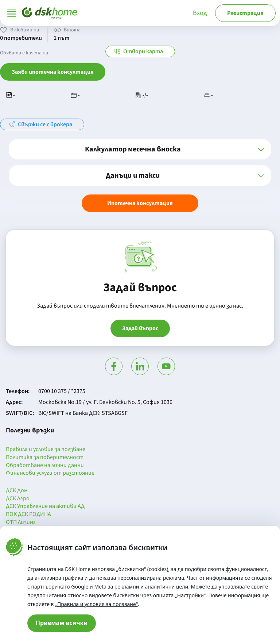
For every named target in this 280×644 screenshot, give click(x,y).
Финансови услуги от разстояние (50, 473)
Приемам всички (62, 623)
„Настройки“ (190, 595)
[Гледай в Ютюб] (166, 366)
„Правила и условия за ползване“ (96, 604)
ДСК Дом (17, 491)
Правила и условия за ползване (46, 450)
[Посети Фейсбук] (114, 366)
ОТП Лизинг (21, 522)
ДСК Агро (18, 499)
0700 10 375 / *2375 (62, 391)
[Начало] (50, 13)
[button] (140, 149)
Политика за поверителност (45, 458)
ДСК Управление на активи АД (45, 506)
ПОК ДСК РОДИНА (28, 514)
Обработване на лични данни (45, 466)
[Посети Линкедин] (140, 366)
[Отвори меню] (12, 13)
